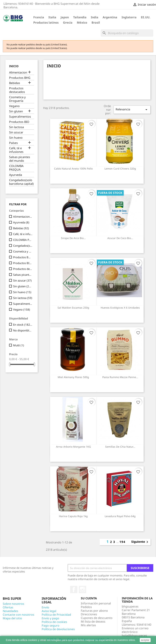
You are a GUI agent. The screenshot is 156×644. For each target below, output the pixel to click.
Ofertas (8, 607)
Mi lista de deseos (93, 621)
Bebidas (15, 83)
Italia (52, 17)
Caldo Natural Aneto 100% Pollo (73, 169)
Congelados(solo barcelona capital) (21, 182)
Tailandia (80, 17)
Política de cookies (54, 622)
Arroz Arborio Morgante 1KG (73, 447)
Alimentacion (18, 73)
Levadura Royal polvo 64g (120, 516)
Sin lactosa (16, 127)
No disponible (23, 330)
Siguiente (140, 542)
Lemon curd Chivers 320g (120, 169)
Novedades (10, 611)
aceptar (145, 640)
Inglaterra (129, 17)
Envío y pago (50, 618)
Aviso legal (49, 611)
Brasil (96, 23)
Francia (39, 17)
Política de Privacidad (56, 615)
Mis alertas (88, 625)
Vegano (14, 106)
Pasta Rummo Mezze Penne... (120, 377)
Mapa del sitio (12, 618)
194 (122, 542)
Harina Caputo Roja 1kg (73, 516)
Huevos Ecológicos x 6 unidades (120, 308)
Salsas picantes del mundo (20, 159)
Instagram (82, 590)
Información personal (96, 603)
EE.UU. (146, 17)
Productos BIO (19, 122)
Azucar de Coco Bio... (120, 238)
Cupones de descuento (97, 618)
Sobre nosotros (13, 604)
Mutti (19, 345)
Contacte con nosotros (18, 615)
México (82, 23)
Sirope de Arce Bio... (73, 238)
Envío (45, 607)
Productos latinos (46, 23)
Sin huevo (16, 138)
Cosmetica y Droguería (17, 99)
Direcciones (89, 614)
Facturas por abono (94, 611)
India (95, 17)
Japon (65, 17)
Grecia (68, 23)
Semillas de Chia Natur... (120, 447)
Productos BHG (20, 78)
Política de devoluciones (58, 629)
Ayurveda (16, 175)
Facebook (74, 590)
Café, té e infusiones (16, 150)
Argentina (110, 17)
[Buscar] (127, 33)
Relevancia (132, 110)
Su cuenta (89, 598)
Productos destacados (17, 90)
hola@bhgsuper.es (134, 635)
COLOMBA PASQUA (16, 168)
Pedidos (86, 607)
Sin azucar (16, 132)
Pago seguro (51, 625)
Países (13, 143)
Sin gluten (16, 111)
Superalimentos (20, 117)
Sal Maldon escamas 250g (73, 308)
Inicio (14, 66)
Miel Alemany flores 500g (73, 377)
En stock (23, 325)
